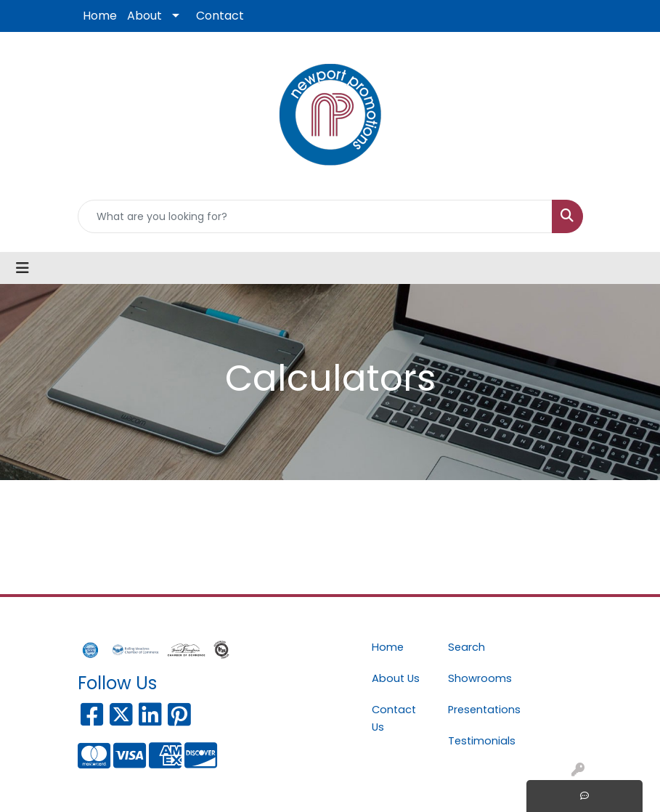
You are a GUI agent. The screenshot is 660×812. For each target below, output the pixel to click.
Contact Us (394, 718)
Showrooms (477, 678)
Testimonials (477, 741)
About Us (396, 678)
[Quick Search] (315, 216)
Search (467, 647)
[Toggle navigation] (23, 268)
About (144, 16)
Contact (220, 16)
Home (100, 16)
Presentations (477, 710)
